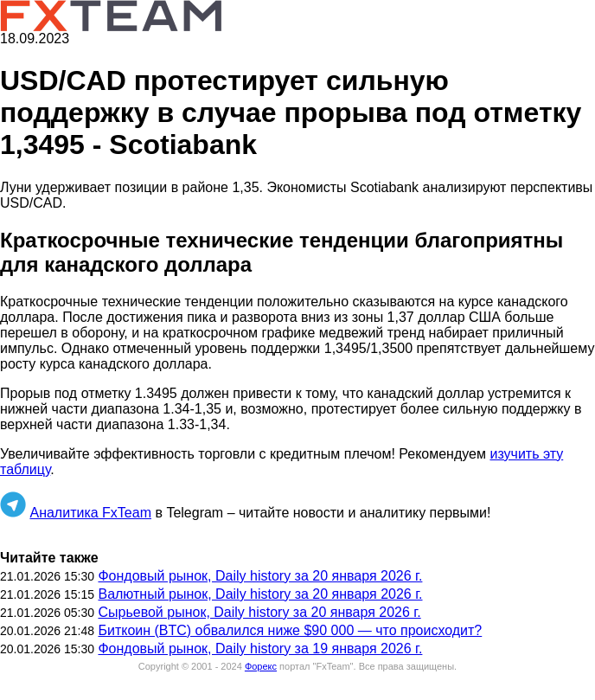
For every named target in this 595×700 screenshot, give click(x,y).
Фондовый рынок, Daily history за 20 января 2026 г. (260, 576)
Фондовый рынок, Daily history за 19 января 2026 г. (260, 649)
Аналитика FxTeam (90, 513)
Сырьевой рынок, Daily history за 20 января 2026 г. (259, 612)
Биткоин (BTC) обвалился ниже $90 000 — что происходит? (290, 630)
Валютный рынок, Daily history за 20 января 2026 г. (260, 594)
